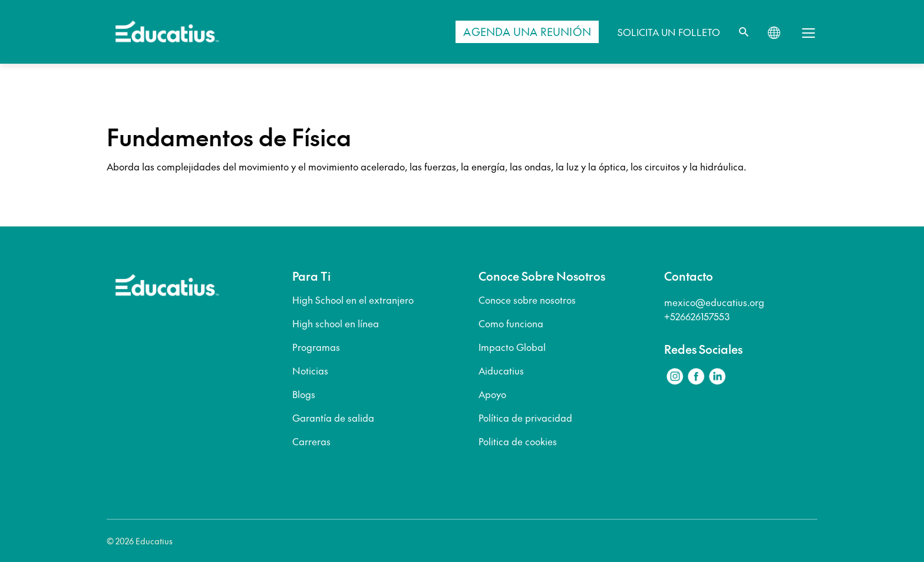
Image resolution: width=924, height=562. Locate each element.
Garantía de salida (333, 418)
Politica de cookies (518, 441)
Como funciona (511, 323)
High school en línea (336, 323)
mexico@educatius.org (714, 302)
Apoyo (492, 394)
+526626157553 (697, 316)
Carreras (311, 441)
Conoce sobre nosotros (527, 300)
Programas (316, 347)
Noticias (310, 370)
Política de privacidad (525, 418)
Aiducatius (501, 370)
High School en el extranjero (353, 300)
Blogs (304, 394)
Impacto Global (512, 347)
